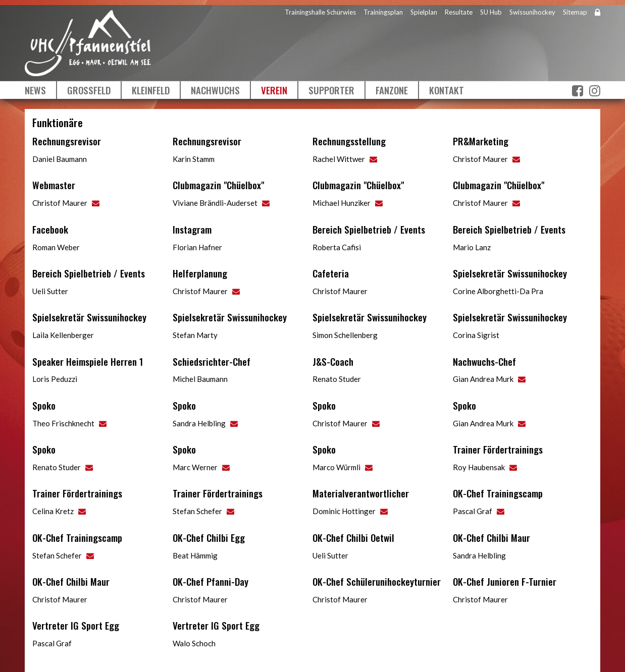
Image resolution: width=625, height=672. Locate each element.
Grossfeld (89, 90)
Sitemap (575, 12)
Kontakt (447, 90)
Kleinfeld (151, 90)
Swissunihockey (532, 12)
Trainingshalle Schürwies (320, 12)
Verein (274, 90)
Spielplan (424, 12)
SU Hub (491, 12)
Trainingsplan (383, 12)
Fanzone (392, 90)
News (35, 90)
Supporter (331, 90)
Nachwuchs (215, 90)
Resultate (459, 12)
